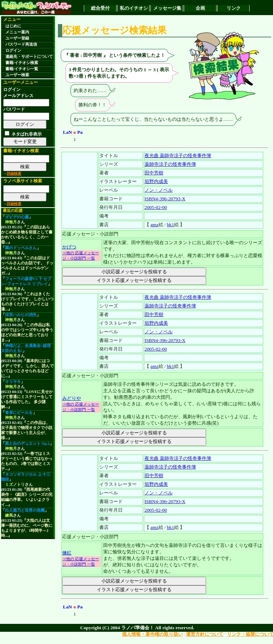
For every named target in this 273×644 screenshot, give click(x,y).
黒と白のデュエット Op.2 (27, 444)
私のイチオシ (134, 8)
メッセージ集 (167, 8)
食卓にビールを (19, 413)
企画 (200, 8)
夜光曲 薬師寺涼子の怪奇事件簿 (178, 156)
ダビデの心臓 (17, 217)
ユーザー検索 (17, 75)
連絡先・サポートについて (29, 57)
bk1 (170, 225)
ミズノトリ (15, 485)
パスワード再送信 (21, 44)
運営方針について (205, 634)
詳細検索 (14, 173)
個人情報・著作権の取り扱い (152, 634)
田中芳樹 (154, 173)
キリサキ (13, 382)
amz (154, 225)
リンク (234, 8)
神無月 (11, 222)
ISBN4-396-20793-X (165, 199)
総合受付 (100, 8)
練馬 (9, 515)
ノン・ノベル (159, 190)
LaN (67, 132)
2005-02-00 (156, 207)
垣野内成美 (156, 181)
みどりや (72, 398)
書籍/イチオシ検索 (22, 63)
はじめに (13, 26)
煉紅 (67, 553)
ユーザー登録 (17, 38)
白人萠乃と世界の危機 (25, 510)
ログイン (13, 51)
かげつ (69, 247)
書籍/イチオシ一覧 (22, 69)
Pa (80, 132)
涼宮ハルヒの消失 (21, 315)
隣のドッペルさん (21, 248)
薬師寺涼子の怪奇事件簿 (170, 164)
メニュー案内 (17, 32)
